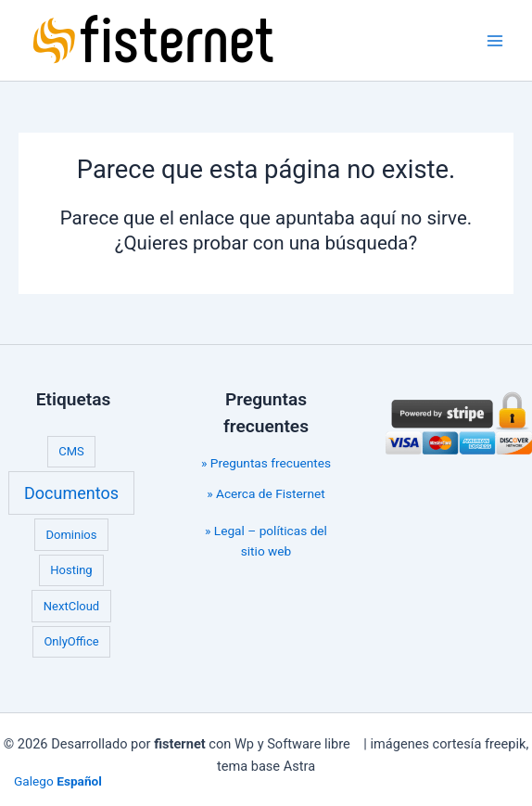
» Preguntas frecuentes (266, 463)
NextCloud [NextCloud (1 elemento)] (71, 606)
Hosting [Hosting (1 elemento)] (71, 570)
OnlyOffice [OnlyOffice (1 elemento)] (71, 641)
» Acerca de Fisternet (266, 493)
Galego (34, 781)
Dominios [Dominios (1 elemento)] (72, 535)
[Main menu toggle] (495, 40)
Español (79, 781)
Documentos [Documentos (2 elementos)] (71, 493)
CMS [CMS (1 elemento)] (71, 451)
